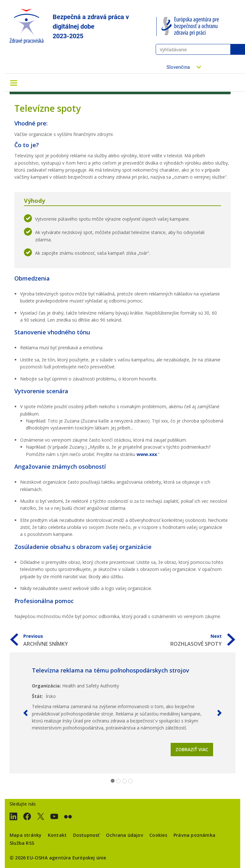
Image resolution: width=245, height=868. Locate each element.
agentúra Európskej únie (78, 858)
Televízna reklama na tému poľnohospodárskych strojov (111, 670)
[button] (26, 713)
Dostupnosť (86, 835)
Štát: (37, 696)
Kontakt (57, 835)
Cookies (158, 835)
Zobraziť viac (192, 749)
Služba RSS (22, 843)
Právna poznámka (194, 835)
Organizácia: (46, 686)
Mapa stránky (26, 835)
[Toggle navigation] (14, 82)
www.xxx (147, 454)
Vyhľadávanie (238, 49)
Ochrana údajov (125, 835)
